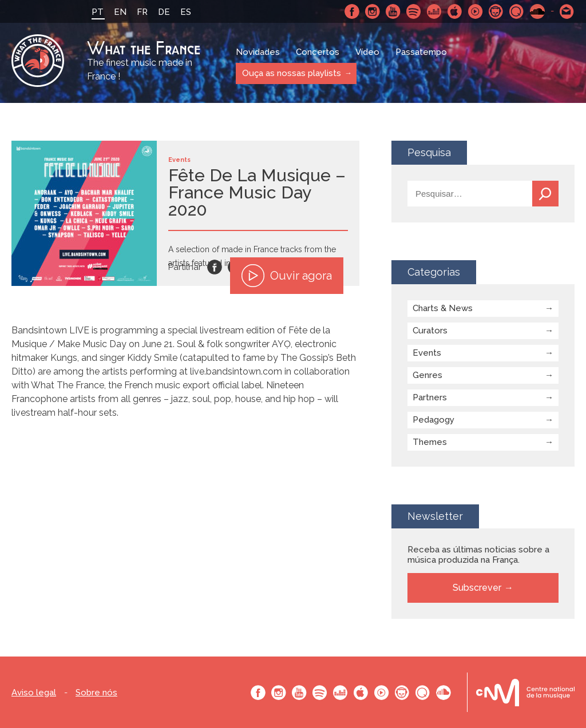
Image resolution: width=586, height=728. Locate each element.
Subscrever (477, 588)
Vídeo (367, 53)
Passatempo (421, 53)
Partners (430, 397)
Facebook (352, 11)
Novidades (258, 53)
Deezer (434, 11)
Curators (430, 331)
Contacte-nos (567, 11)
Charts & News (443, 308)
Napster (496, 11)
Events (427, 353)
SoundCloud (537, 11)
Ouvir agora (287, 276)
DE (164, 12)
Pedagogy (433, 420)
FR (142, 12)
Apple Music (455, 11)
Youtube (393, 11)
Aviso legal (34, 693)
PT (98, 12)
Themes (430, 442)
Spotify (414, 11)
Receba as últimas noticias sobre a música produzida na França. (478, 555)
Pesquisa (545, 194)
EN (120, 12)
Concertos (318, 53)
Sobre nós (96, 693)
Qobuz (517, 11)
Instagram (373, 11)
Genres (427, 375)
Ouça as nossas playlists (291, 73)
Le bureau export (525, 692)
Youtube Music (476, 11)
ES (186, 12)
